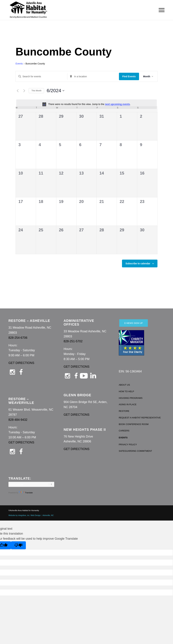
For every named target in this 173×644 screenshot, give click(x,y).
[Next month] (24, 91)
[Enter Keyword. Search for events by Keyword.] (41, 77)
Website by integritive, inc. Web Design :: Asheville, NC (31, 515)
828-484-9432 (18, 420)
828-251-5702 (73, 341)
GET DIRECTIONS (21, 363)
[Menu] (160, 10)
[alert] (86, 104)
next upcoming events (117, 104)
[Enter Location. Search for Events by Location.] (93, 77)
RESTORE (124, 411)
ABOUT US (124, 385)
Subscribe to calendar (138, 263)
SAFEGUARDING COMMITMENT (135, 451)
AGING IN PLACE (128, 404)
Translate (26, 493)
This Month (36, 91)
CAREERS (124, 431)
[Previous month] (18, 91)
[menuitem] (160, 10)
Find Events (129, 76)
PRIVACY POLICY (128, 445)
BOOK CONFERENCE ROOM (134, 424)
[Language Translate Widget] (31, 484)
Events (19, 64)
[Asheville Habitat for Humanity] (28, 10)
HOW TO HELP (126, 391)
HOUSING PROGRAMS (131, 398)
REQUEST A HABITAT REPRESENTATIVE (140, 418)
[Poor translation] (18, 545)
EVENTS (123, 438)
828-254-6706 (18, 338)
